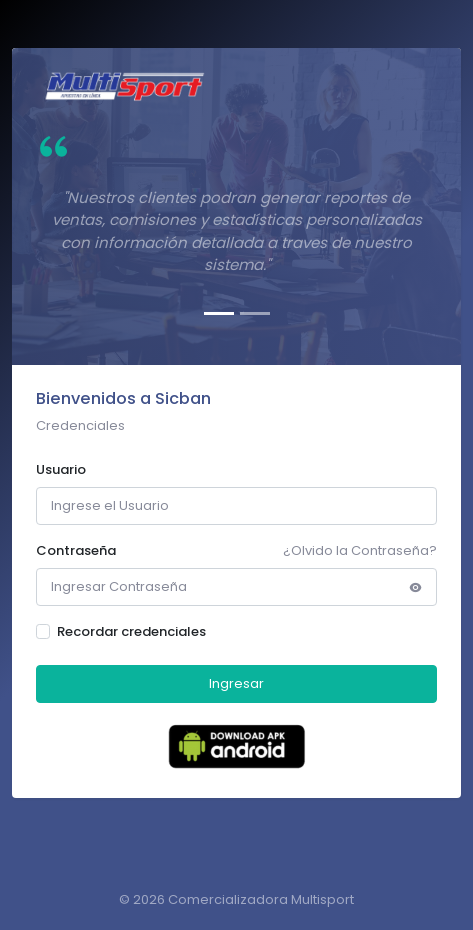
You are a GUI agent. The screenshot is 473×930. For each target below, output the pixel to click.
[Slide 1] (219, 313)
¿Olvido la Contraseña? (360, 550)
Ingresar (236, 683)
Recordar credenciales (131, 631)
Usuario (61, 469)
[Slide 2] (255, 313)
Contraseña (76, 550)
